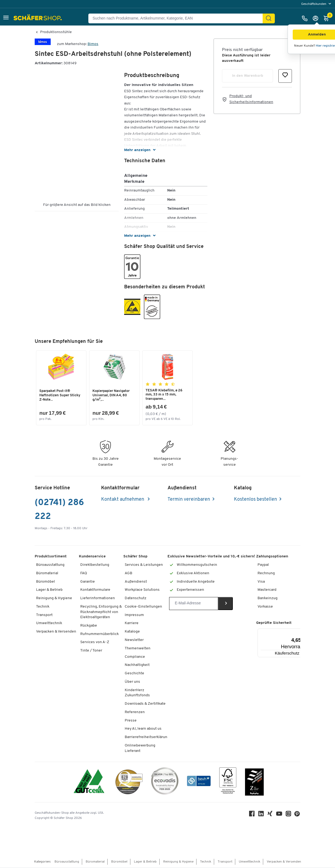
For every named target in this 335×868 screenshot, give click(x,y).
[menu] (317, 4)
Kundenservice (92, 557)
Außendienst (136, 582)
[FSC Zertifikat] (228, 782)
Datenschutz (136, 599)
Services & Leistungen (144, 565)
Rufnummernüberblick (99, 634)
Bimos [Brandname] (93, 44)
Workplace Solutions (142, 590)
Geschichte (134, 674)
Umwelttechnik (49, 624)
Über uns (132, 682)
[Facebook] (252, 815)
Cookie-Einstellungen (143, 607)
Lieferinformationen (98, 599)
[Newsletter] (194, 604)
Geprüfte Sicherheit (274, 623)
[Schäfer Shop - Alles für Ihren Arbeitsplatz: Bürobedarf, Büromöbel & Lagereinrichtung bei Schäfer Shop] (38, 18)
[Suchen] (269, 18)
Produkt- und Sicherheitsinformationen (251, 99)
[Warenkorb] (328, 18)
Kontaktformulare (95, 590)
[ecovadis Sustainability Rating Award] (165, 782)
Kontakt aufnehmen (123, 500)
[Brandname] (43, 44)
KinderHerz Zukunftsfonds (137, 693)
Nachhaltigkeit (137, 666)
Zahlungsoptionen (272, 557)
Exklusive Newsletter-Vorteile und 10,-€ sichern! (211, 557)
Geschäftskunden (314, 4)
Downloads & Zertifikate (145, 704)
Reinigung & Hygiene (54, 599)
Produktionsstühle (56, 32)
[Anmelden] (317, 18)
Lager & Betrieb (49, 590)
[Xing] (270, 815)
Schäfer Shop (135, 557)
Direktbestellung (95, 565)
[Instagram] (289, 815)
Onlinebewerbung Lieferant (140, 749)
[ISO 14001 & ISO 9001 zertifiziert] (89, 782)
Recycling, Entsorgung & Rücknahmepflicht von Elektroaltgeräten (101, 612)
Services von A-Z (95, 643)
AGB (128, 574)
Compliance (135, 657)
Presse (131, 721)
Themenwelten (138, 649)
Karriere (132, 624)
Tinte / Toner (91, 651)
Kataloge (132, 632)
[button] (6, 18)
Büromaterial (47, 574)
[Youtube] (280, 815)
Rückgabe (89, 626)
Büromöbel (46, 582)
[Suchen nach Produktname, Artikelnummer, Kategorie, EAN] (178, 18)
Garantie (88, 582)
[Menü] (300, 632)
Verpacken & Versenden (56, 632)
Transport (44, 615)
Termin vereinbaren (189, 500)
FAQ (84, 574)
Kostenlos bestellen (255, 500)
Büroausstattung (50, 565)
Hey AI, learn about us (143, 729)
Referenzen (135, 712)
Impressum (134, 615)
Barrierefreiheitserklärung (147, 738)
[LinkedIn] (261, 815)
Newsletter (134, 640)
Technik (43, 607)
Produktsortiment (51, 557)
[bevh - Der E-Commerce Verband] (199, 782)
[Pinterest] (298, 816)
